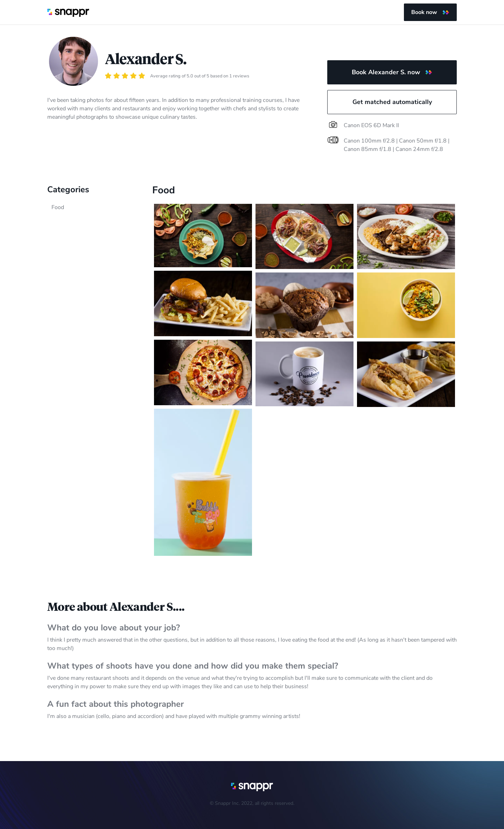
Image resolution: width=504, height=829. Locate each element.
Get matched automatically (392, 102)
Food (58, 207)
